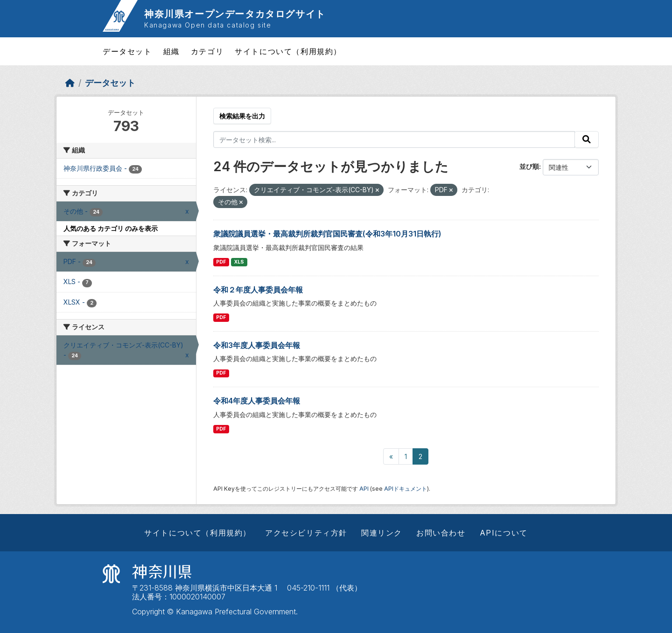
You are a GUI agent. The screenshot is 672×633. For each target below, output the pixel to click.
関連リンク (382, 533)
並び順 (529, 166)
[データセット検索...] (394, 139)
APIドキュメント (406, 489)
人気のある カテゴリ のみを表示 (111, 228)
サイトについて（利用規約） (288, 51)
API (364, 489)
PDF (221, 262)
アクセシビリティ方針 (306, 533)
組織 (171, 51)
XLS (239, 262)
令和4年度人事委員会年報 (257, 401)
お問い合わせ (441, 533)
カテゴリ (207, 51)
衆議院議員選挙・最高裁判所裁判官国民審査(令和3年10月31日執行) (327, 234)
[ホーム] (70, 83)
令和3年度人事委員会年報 (257, 345)
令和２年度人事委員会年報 (258, 290)
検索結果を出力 (242, 116)
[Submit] (587, 139)
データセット (127, 51)
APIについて (504, 533)
